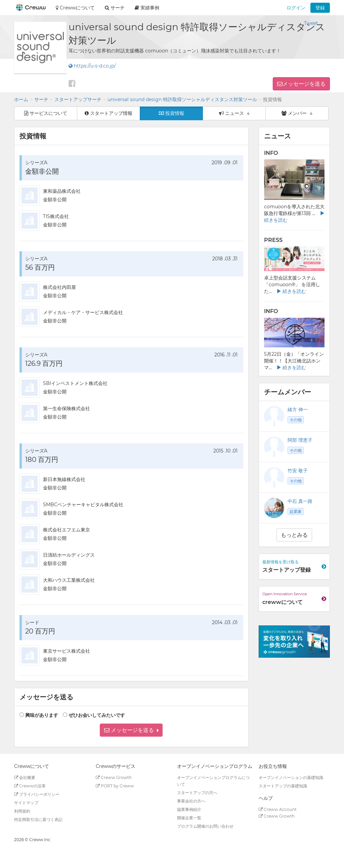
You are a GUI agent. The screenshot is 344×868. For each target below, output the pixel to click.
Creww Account (278, 809)
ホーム (21, 99)
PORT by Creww (115, 786)
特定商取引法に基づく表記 (38, 819)
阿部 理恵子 (300, 440)
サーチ (41, 99)
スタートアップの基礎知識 (283, 786)
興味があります (42, 715)
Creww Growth (114, 777)
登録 (320, 8)
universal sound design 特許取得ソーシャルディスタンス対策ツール (182, 99)
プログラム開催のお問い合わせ (205, 826)
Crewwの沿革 (30, 786)
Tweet (311, 23)
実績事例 (147, 8)
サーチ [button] (115, 8)
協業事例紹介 (189, 809)
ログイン (296, 8)
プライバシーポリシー (37, 794)
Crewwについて (75, 8)
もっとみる (294, 535)
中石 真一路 (300, 501)
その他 (296, 420)
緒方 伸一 (298, 409)
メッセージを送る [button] (304, 84)
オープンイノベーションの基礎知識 (291, 777)
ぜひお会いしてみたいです (97, 715)
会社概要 (25, 777)
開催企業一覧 (189, 818)
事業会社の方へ (191, 801)
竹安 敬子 (298, 471)
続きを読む (291, 291)
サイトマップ (26, 803)
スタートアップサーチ (78, 99)
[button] (131, 730)
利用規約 (22, 811)
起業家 (296, 511)
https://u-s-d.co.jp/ (92, 66)
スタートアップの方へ (197, 793)
